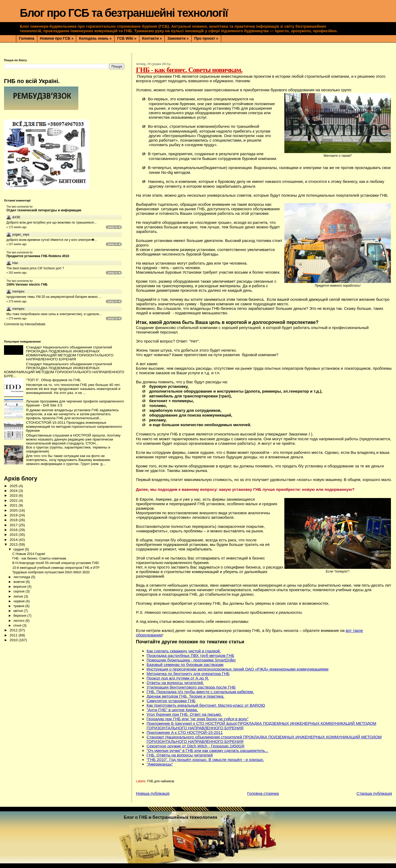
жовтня (19, 582)
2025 (14, 486)
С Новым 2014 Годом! (29, 554)
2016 (14, 530)
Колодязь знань (95, 38)
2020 (14, 510)
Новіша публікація (153, 793)
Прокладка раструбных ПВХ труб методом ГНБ (190, 655)
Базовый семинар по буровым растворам (185, 665)
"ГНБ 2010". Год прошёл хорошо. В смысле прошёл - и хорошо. (205, 760)
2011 (14, 635)
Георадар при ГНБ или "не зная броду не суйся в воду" (198, 719)
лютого (19, 621)
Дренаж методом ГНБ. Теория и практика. (185, 696)
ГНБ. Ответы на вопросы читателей (180, 755)
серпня (19, 591)
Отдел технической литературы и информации (44, 210)
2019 (14, 515)
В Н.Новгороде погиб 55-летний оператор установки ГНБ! (56, 563)
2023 (14, 495)
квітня (19, 611)
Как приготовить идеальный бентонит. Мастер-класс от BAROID (206, 705)
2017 (14, 525)
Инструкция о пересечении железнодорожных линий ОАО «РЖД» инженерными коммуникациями (237, 669)
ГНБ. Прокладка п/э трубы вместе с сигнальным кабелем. (200, 692)
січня (18, 625)
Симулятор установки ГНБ (171, 701)
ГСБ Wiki (127, 38)
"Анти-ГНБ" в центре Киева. (172, 710)
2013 (14, 544)
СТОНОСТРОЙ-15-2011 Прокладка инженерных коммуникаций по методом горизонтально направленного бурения (74, 427)
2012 (14, 630)
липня (19, 596)
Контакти (152, 38)
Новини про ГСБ (57, 38)
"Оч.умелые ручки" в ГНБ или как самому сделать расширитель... (207, 750)
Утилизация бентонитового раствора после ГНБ (191, 687)
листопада (22, 577)
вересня (20, 587)
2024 (14, 491)
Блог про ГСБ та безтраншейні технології (124, 13)
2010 (14, 640)
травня (19, 606)
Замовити (178, 38)
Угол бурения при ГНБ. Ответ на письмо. (184, 714)
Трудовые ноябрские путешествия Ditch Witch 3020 (51, 572)
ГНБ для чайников (161, 781)
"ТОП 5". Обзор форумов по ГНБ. (54, 380)
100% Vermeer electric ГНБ (27, 285)
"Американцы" (160, 764)
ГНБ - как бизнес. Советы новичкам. (40, 558)
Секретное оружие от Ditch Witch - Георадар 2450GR (195, 746)
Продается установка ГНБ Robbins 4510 (38, 256)
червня (19, 601)
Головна (27, 38)
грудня (19, 549)
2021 (14, 505)
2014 (14, 540)
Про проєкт (206, 38)
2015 (14, 535)
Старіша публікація (374, 793)
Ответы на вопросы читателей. (175, 683)
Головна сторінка (263, 793)
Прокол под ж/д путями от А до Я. (178, 678)
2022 (14, 501)
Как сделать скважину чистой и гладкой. (184, 651)
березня (20, 616)
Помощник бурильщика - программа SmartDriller (191, 660)
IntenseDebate (35, 324)
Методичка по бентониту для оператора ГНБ (188, 674)
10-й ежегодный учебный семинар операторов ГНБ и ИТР (56, 568)
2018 (14, 520)
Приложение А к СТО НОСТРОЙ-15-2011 (185, 732)
